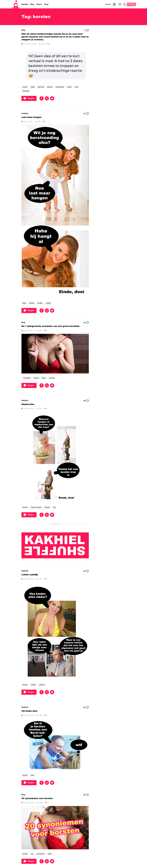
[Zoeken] (125, 4)
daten (33, 87)
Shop (46, 4)
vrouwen (52, 378)
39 (86, 401)
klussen (47, 507)
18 (86, 323)
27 (86, 114)
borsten (25, 87)
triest (76, 87)
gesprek (50, 87)
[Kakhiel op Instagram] (114, 4)
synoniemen (41, 854)
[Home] (16, 4)
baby (24, 303)
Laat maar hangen (31, 117)
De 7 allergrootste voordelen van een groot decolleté (50, 326)
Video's (39, 4)
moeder (48, 303)
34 (86, 571)
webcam (42, 685)
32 (86, 707)
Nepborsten (28, 404)
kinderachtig (60, 87)
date (32, 775)
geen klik (41, 87)
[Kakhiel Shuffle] (131, 4)
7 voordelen (27, 378)
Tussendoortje (55, 524)
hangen (40, 303)
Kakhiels (25, 4)
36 (86, 795)
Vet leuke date (29, 711)
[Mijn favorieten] (120, 4)
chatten (33, 685)
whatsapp (26, 91)
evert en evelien (36, 507)
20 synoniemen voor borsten (37, 798)
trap (54, 507)
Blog (32, 4)
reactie (69, 87)
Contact (108, 4)
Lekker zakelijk (30, 575)
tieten (44, 378)
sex (32, 854)
